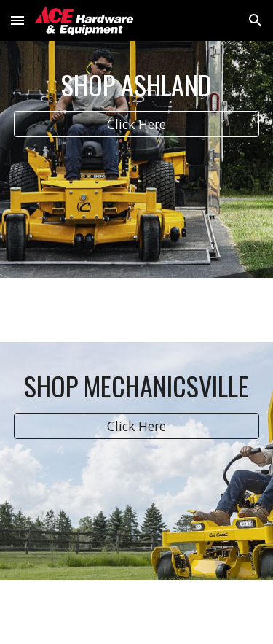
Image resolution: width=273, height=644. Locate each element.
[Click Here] (137, 124)
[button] (17, 20)
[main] (137, 85)
